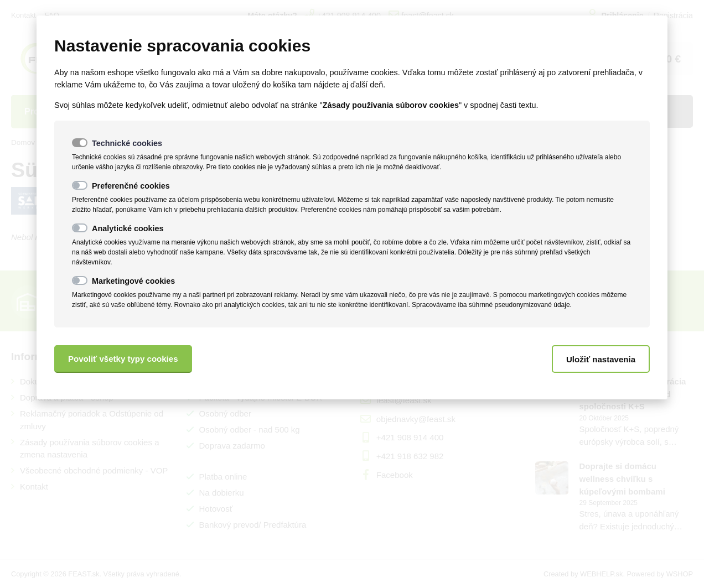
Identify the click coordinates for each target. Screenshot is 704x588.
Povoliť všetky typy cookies (123, 359)
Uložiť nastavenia (601, 359)
